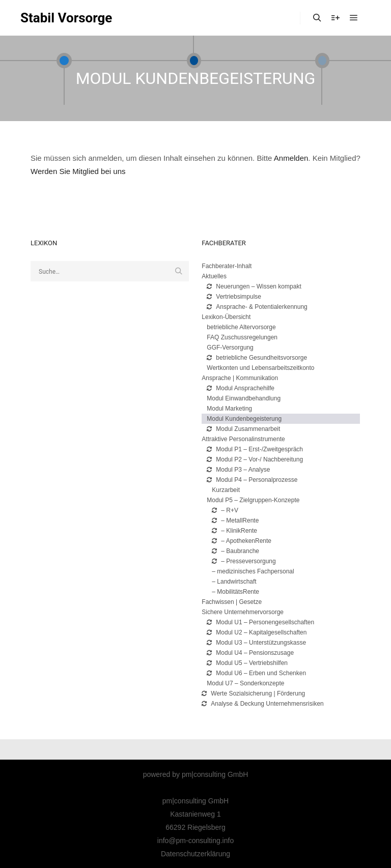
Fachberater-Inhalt (227, 266)
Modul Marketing (229, 409)
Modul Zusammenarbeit (243, 429)
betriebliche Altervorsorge (241, 327)
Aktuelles (214, 276)
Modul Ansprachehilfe (241, 388)
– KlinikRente (234, 531)
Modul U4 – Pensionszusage (250, 653)
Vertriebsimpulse (234, 297)
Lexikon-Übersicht (226, 317)
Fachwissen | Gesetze (232, 602)
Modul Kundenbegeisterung (244, 419)
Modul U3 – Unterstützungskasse (256, 643)
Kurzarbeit (226, 490)
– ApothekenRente (242, 541)
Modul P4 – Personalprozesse (252, 480)
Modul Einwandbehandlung (244, 398)
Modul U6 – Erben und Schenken (256, 673)
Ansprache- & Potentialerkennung (257, 307)
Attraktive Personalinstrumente (243, 439)
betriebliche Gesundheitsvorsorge (257, 358)
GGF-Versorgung (230, 348)
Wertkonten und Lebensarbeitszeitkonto (260, 368)
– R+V (225, 510)
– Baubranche (235, 551)
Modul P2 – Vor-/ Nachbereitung (255, 459)
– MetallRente (235, 520)
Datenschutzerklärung (195, 854)
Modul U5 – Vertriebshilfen (247, 663)
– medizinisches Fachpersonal (253, 571)
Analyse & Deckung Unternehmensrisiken (262, 704)
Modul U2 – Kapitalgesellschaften (257, 632)
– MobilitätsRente (235, 592)
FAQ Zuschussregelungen (242, 337)
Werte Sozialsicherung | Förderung (253, 693)
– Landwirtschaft (234, 582)
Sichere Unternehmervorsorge (243, 612)
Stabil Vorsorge (66, 18)
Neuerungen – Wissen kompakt (254, 286)
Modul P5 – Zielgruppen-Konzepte (253, 500)
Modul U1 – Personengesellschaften (260, 622)
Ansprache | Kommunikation (240, 378)
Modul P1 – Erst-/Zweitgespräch (255, 449)
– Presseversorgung (244, 561)
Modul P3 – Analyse (238, 470)
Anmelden (291, 158)
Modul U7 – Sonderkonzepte (245, 683)
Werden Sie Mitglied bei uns (78, 171)
